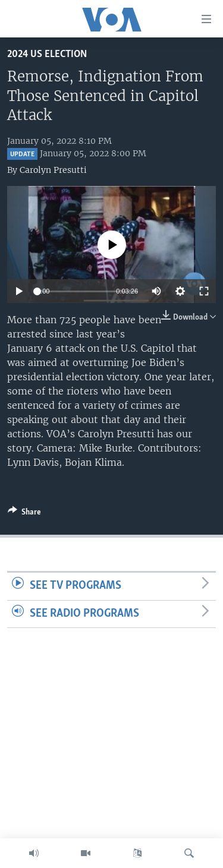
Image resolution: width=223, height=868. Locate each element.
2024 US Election (47, 54)
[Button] (24, 514)
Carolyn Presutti (53, 170)
